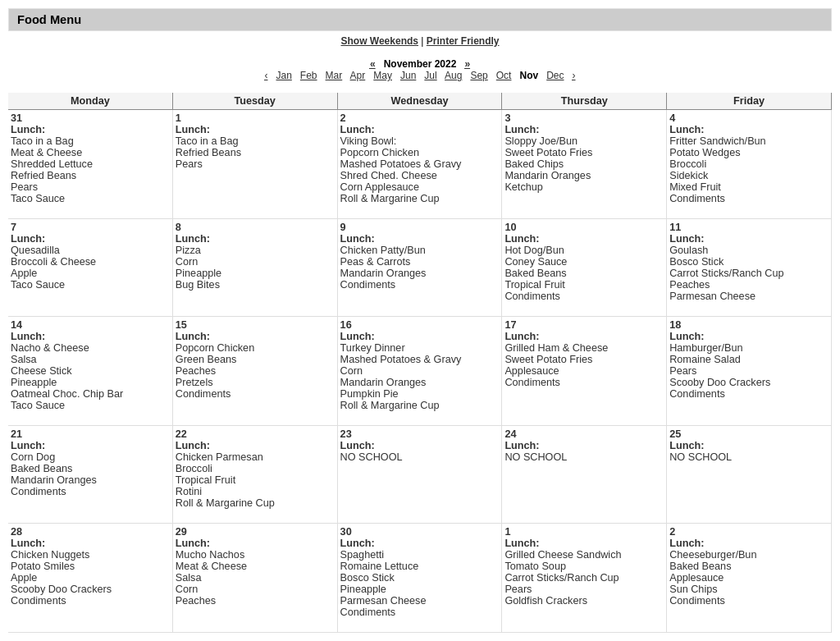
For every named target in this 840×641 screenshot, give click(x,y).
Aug (453, 76)
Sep (479, 76)
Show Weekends (380, 41)
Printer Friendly (463, 41)
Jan (283, 76)
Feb (309, 76)
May (383, 76)
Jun (408, 76)
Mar (334, 76)
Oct (504, 76)
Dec (555, 76)
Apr (358, 76)
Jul (430, 76)
